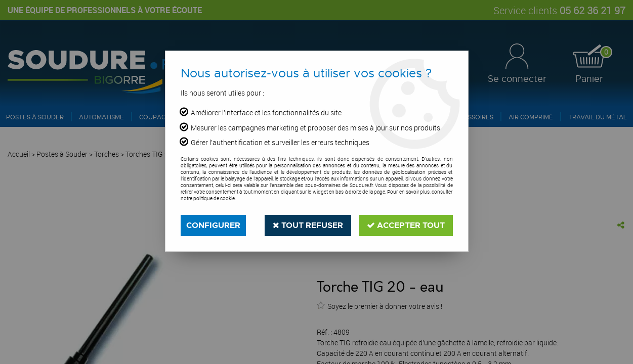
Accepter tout (406, 225)
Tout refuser (308, 225)
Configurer (213, 225)
